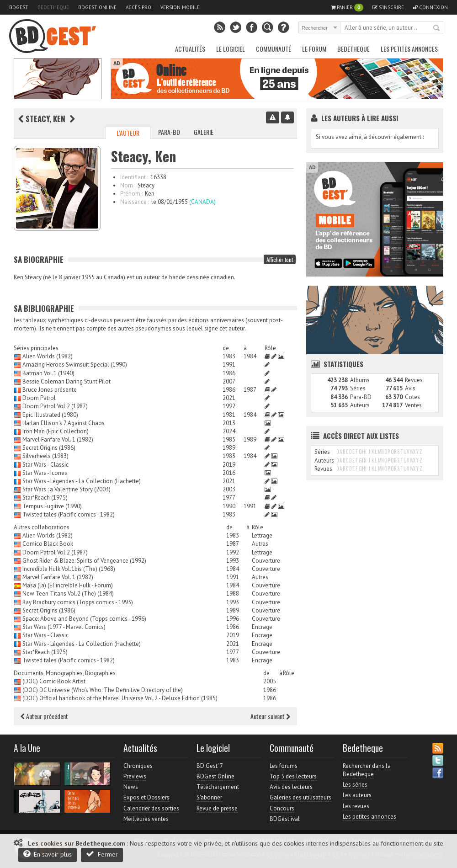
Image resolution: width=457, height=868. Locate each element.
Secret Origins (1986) (49, 448)
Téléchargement (218, 787)
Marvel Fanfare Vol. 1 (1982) (58, 439)
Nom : (128, 185)
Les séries (355, 785)
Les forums (284, 766)
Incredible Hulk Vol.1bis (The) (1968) (69, 569)
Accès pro (138, 7)
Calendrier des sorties (151, 808)
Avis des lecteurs (291, 787)
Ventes (413, 405)
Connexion (430, 7)
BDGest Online (97, 7)
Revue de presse (217, 808)
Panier (347, 8)
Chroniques (138, 766)
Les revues (356, 806)
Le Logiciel (231, 49)
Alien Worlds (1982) (48, 356)
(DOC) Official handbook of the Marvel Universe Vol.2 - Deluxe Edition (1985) (120, 698)
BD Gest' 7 (210, 766)
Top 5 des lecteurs (293, 776)
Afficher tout (280, 259)
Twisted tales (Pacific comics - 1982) (69, 514)
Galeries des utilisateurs (300, 797)
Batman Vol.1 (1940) (48, 373)
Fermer (102, 854)
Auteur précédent (44, 716)
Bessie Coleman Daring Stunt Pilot (66, 381)
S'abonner (209, 797)
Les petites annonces (409, 49)
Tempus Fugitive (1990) (52, 506)
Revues (414, 380)
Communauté (274, 49)
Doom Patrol (39, 398)
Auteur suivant (270, 716)
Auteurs (360, 405)
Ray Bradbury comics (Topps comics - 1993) (78, 602)
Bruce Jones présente (50, 390)
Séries (358, 388)
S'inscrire (388, 7)
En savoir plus (48, 854)
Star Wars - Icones (45, 473)
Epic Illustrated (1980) (50, 415)
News (131, 787)
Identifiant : (134, 177)
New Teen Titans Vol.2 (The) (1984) (68, 594)
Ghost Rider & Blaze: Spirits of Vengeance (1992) (84, 561)
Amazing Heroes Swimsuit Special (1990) (75, 365)
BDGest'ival (285, 819)
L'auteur (128, 133)
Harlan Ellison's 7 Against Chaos (64, 423)
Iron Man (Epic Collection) (56, 431)
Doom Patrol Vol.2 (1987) (55, 406)
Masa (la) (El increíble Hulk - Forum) (68, 585)
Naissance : (135, 202)
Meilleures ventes (146, 819)
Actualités (190, 49)
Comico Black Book (48, 544)
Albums (360, 380)
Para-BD (169, 132)
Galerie (204, 132)
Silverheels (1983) (45, 456)
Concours (282, 808)
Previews (135, 776)
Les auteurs (357, 795)
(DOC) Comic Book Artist (54, 681)
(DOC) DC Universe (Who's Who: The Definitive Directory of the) (103, 690)
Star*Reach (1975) (45, 498)
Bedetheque (53, 7)
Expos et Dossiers (146, 797)
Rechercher (437, 28)
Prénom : (131, 194)
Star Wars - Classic (45, 465)
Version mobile (180, 7)
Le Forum (314, 49)
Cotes (412, 397)
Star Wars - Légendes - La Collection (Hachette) (82, 481)
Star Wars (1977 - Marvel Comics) (64, 627)
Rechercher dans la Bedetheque (367, 770)
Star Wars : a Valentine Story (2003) (66, 489)
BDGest (19, 7)
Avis (410, 388)
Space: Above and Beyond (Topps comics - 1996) (84, 619)
